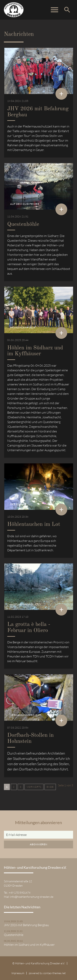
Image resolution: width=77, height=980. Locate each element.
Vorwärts (34, 787)
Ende (50, 787)
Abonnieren (38, 844)
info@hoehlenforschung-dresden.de (32, 897)
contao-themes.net (54, 973)
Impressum (18, 973)
